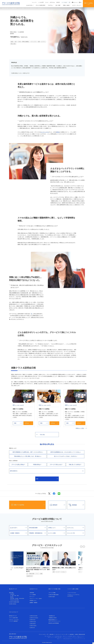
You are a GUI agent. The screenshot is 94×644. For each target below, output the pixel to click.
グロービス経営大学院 (40, 5)
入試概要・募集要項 (18, 533)
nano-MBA (12, 598)
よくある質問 (41, 2)
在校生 (12, 42)
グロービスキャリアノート (80, 639)
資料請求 (58, 2)
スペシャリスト (34, 42)
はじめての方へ (30, 5)
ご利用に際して (52, 634)
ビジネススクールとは (67, 637)
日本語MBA (12, 594)
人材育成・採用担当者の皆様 (80, 634)
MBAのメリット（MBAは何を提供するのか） (65, 639)
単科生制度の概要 (37, 528)
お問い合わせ (52, 2)
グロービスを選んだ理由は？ (18, 465)
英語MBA (12, 597)
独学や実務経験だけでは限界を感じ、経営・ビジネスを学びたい (28, 452)
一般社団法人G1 (52, 616)
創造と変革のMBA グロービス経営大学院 (9, 8)
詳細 (18, 423)
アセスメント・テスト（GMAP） (36, 599)
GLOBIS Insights (52, 597)
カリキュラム (76, 528)
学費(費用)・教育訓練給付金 (37, 533)
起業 (39, 42)
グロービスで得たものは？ (56, 465)
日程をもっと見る (81, 428)
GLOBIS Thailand (33, 626)
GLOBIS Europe (33, 622)
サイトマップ (58, 634)
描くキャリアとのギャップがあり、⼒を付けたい (66, 456)
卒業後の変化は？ (37, 465)
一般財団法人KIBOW (53, 618)
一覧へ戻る (41, 435)
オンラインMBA (21, 8)
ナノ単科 (12, 596)
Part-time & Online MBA (14, 600)
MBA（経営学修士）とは (49, 636)
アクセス (47, 2)
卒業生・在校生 (66, 5)
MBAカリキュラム (80, 636)
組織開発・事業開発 (33, 603)
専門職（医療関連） (26, 42)
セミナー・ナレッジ (76, 5)
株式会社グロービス (13, 616)
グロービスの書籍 (52, 593)
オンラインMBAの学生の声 (31, 8)
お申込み (28, 423)
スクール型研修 (33, 595)
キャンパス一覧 (76, 533)
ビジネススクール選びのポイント (78, 637)
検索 (47, 479)
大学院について (57, 528)
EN (80, 2)
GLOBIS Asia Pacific (34, 616)
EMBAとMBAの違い (58, 637)
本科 (18, 596)
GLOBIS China (32, 620)
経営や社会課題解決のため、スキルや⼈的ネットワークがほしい (66, 452)
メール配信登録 (71, 634)
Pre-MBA (17, 598)
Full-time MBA (22, 598)
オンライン (43, 42)
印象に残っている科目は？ (75, 465)
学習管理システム (33, 601)
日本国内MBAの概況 (58, 636)
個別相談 (76, 505)
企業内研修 (32, 593)
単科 (15, 596)
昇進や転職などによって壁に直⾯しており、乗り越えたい (28, 456)
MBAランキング (51, 637)
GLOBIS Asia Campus (34, 618)
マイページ (75, 2)
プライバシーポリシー (43, 634)
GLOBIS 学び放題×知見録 (14, 602)
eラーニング (32, 597)
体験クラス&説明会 (88, 3)
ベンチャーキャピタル (72, 593)
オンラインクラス (45, 132)
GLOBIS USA (32, 628)
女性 (16, 42)
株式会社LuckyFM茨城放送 (54, 623)
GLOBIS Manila (33, 624)
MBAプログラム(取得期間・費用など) (70, 636)
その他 (19, 42)
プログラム (50, 5)
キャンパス (34, 2)
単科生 (58, 132)
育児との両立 (13, 44)
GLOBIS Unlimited (13, 604)
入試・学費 (58, 5)
